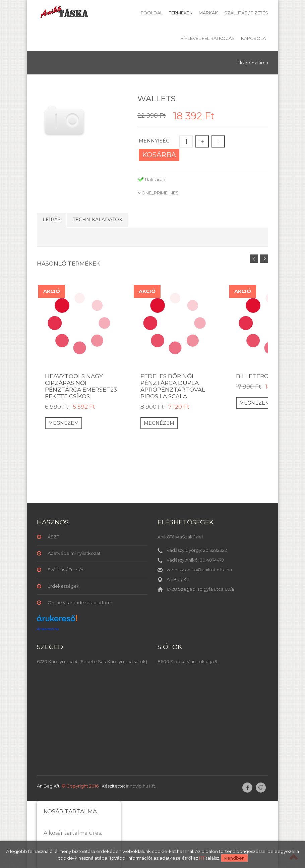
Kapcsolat (255, 38)
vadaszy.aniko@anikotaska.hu (199, 570)
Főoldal (152, 13)
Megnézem (64, 423)
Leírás (52, 220)
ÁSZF (53, 537)
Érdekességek (64, 586)
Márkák (208, 13)
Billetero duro (262, 376)
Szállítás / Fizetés (246, 13)
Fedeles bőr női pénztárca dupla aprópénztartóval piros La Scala (173, 386)
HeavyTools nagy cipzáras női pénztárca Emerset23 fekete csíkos (81, 386)
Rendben (234, 858)
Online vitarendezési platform (80, 602)
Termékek (181, 13)
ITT (202, 858)
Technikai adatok (98, 220)
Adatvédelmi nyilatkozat (74, 553)
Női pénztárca (253, 63)
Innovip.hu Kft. (141, 786)
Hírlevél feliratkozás (207, 38)
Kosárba (159, 155)
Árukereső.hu (48, 629)
